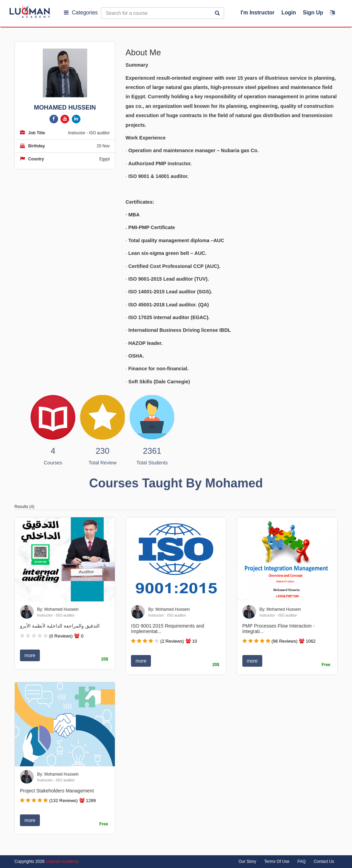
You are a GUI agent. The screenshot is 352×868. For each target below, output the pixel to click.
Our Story (247, 861)
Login (289, 13)
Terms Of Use (277, 861)
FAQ (301, 861)
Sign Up (313, 13)
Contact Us (324, 861)
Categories (81, 13)
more (30, 655)
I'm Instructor (258, 13)
